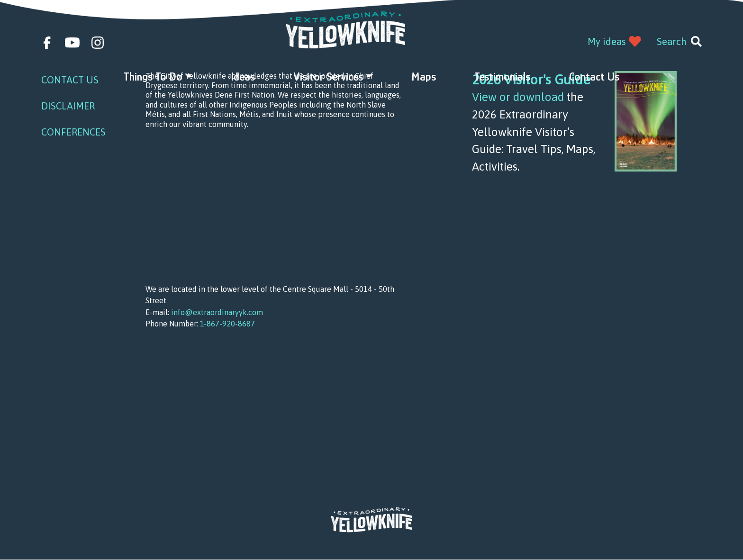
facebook (47, 43)
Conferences (73, 132)
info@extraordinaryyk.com (217, 312)
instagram (98, 43)
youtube (72, 43)
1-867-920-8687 (227, 324)
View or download (518, 97)
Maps (424, 77)
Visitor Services (328, 77)
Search (672, 41)
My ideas (607, 41)
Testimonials (502, 77)
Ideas (243, 77)
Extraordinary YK (346, 30)
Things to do (153, 77)
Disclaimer (68, 106)
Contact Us (594, 77)
